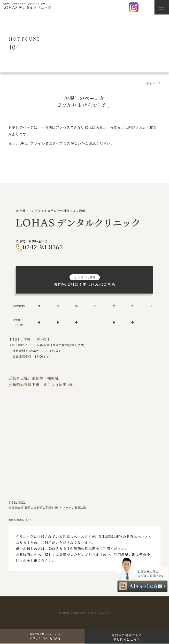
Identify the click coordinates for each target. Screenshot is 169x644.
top (149, 83)
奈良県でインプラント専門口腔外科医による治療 (27, 6)
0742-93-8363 (43, 247)
